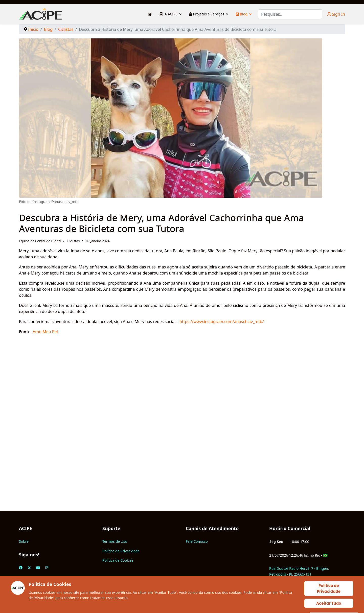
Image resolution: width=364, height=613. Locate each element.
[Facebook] (21, 568)
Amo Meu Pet (45, 332)
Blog (242, 14)
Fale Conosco (197, 541)
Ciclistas (73, 241)
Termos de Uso (115, 541)
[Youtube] (38, 568)
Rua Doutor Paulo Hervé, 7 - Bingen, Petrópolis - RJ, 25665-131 (299, 571)
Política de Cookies (118, 560)
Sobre (24, 541)
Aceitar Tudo (329, 603)
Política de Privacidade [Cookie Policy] (329, 588)
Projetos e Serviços (207, 14)
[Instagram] (47, 568)
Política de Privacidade (121, 551)
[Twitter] (29, 568)
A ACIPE (168, 14)
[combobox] (290, 14)
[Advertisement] (171, 435)
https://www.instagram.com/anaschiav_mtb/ (222, 322)
